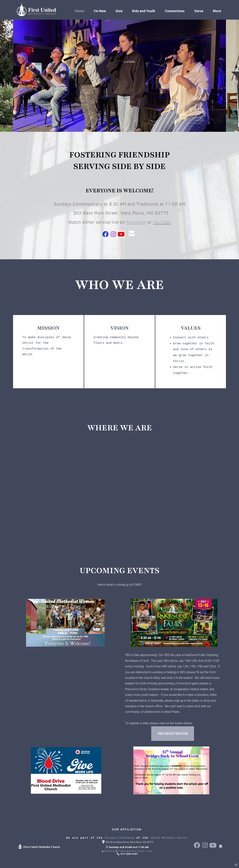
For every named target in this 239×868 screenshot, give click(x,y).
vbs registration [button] (173, 733)
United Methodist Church (169, 838)
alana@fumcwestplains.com (127, 851)
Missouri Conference (120, 838)
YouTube (162, 222)
